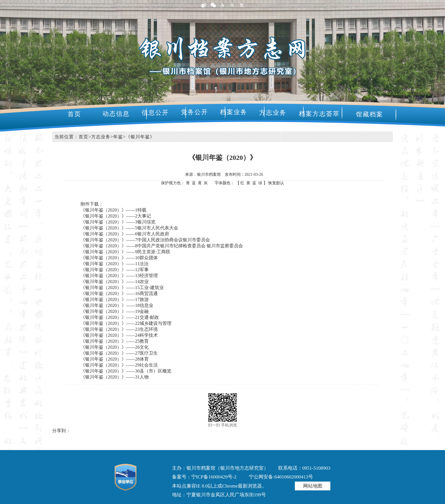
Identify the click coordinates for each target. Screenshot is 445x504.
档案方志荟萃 (319, 114)
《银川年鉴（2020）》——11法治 (115, 264)
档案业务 (234, 112)
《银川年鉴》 (140, 137)
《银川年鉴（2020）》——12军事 (115, 270)
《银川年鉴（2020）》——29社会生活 (119, 365)
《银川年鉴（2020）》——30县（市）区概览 (126, 371)
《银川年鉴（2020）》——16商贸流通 (119, 293)
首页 (74, 114)
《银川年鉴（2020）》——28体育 (115, 359)
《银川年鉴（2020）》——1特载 (114, 210)
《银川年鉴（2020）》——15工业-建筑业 (122, 287)
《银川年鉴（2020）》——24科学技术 (119, 335)
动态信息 (116, 114)
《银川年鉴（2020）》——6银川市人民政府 (125, 234)
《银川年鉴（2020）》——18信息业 (117, 305)
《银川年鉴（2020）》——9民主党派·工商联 (125, 252)
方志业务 (273, 113)
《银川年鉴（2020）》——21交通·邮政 (120, 317)
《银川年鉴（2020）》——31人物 (115, 377)
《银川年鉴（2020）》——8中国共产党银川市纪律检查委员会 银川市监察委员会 (162, 246)
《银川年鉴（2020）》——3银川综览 (118, 222)
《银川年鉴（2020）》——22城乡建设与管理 (126, 323)
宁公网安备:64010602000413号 (281, 477)
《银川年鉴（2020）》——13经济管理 (119, 276)
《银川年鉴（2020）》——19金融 (115, 311)
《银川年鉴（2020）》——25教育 (115, 341)
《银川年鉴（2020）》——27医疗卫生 (119, 353)
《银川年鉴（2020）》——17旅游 (115, 299)
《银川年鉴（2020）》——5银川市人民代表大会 (129, 228)
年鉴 (118, 137)
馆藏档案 (370, 114)
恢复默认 (276, 183)
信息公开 (155, 113)
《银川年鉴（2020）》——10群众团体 (119, 258)
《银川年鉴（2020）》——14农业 (115, 282)
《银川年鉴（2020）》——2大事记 (116, 216)
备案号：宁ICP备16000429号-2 (204, 477)
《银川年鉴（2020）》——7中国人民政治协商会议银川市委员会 (145, 240)
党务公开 (194, 112)
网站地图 (313, 486)
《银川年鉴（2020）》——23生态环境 (119, 329)
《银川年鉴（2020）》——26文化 (115, 347)
